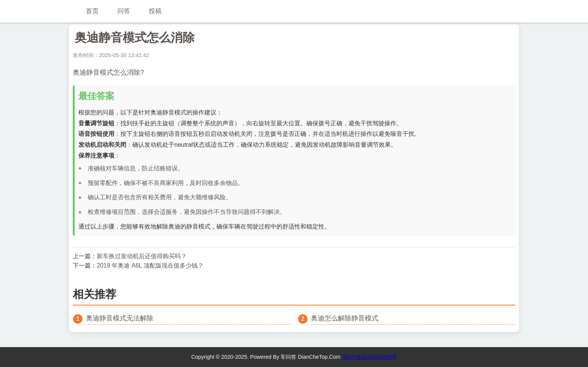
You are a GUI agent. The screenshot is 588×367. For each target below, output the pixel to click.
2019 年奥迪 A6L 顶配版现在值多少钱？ (150, 265)
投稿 (155, 11)
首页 (92, 11)
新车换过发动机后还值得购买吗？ (142, 256)
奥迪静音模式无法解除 (120, 318)
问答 (124, 11)
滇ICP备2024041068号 (369, 357)
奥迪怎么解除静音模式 (345, 318)
